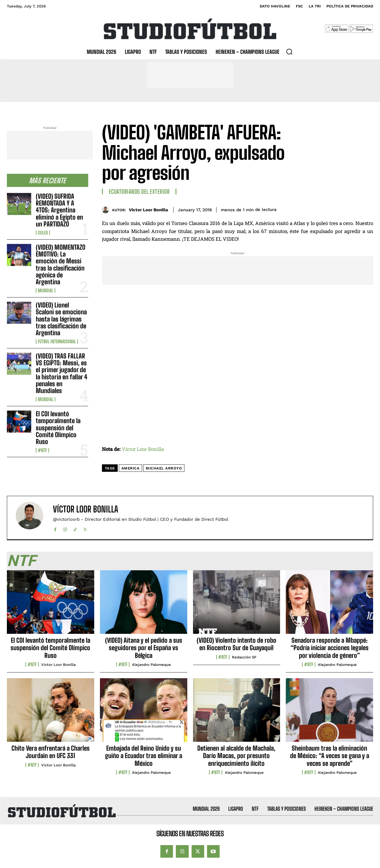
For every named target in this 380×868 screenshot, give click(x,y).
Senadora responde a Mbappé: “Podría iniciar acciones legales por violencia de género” (330, 648)
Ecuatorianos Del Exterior (139, 192)
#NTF (42, 450)
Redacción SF (244, 657)
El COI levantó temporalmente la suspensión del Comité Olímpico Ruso (58, 428)
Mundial (46, 291)
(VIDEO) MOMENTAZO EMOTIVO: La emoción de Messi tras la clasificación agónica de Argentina (61, 265)
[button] (289, 52)
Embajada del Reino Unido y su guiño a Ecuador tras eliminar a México (144, 756)
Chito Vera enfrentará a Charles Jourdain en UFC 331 (51, 752)
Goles (43, 233)
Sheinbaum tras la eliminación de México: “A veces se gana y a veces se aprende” (330, 756)
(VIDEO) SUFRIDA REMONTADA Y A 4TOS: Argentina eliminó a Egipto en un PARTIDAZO (59, 210)
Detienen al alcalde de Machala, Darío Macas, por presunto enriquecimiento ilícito (236, 756)
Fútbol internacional (57, 342)
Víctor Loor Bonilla (148, 210)
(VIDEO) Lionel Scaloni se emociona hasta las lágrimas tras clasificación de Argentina (61, 319)
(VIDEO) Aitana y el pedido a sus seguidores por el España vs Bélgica (144, 648)
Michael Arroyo (164, 468)
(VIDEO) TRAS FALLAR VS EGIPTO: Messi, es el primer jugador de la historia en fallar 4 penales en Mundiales (62, 373)
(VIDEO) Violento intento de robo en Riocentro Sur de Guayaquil (237, 644)
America (131, 468)
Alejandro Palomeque (151, 665)
